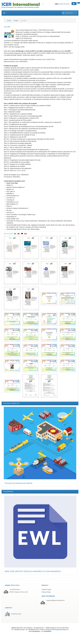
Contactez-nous (16, 614)
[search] (70, 13)
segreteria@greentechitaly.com (56, 600)
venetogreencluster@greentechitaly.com (56, 630)
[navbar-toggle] (4, 13)
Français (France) (62, 4)
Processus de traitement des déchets (19, 483)
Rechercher (62, 10)
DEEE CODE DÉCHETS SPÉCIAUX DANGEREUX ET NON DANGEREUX (33, 571)
